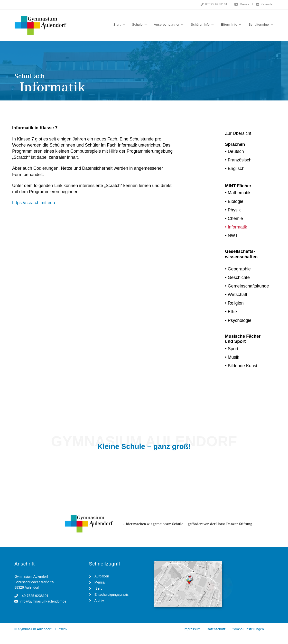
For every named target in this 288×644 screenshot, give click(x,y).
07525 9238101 (214, 4)
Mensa (242, 4)
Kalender (265, 4)
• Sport (232, 349)
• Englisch (235, 168)
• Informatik (236, 227)
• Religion (234, 303)
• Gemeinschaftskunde (247, 286)
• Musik (232, 357)
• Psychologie (238, 320)
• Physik (233, 210)
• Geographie (238, 269)
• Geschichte (237, 277)
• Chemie (234, 218)
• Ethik (231, 312)
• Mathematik (238, 193)
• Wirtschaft (236, 295)
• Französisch (238, 160)
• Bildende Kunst (241, 366)
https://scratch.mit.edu (34, 203)
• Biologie (234, 201)
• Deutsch (234, 151)
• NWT (231, 236)
